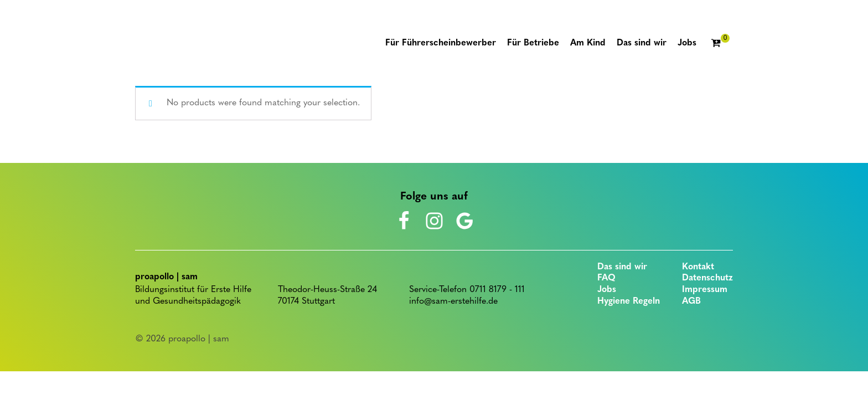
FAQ (606, 278)
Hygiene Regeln (629, 301)
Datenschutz (707, 278)
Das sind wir (622, 267)
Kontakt (698, 267)
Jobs (607, 290)
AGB (691, 301)
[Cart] (720, 44)
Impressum (705, 290)
